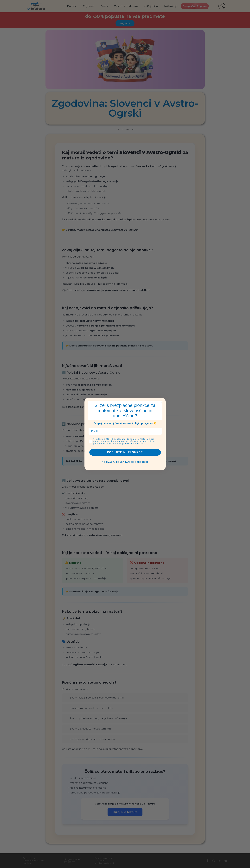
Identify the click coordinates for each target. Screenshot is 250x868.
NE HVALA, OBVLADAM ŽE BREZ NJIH (125, 462)
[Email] (125, 431)
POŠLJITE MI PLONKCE (125, 452)
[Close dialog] (162, 402)
